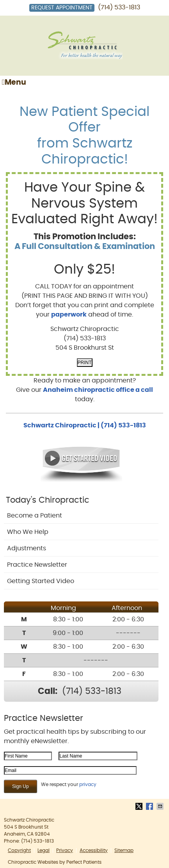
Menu (14, 82)
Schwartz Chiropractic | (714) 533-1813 (85, 425)
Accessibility (94, 850)
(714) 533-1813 (119, 7)
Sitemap (124, 850)
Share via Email (161, 806)
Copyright (19, 850)
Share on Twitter (140, 806)
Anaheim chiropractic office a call (98, 390)
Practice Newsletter (37, 565)
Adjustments (27, 548)
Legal (44, 850)
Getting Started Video (41, 581)
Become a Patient (35, 516)
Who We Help (28, 532)
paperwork (69, 315)
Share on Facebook (150, 806)
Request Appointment (62, 8)
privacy (88, 784)
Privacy (65, 850)
